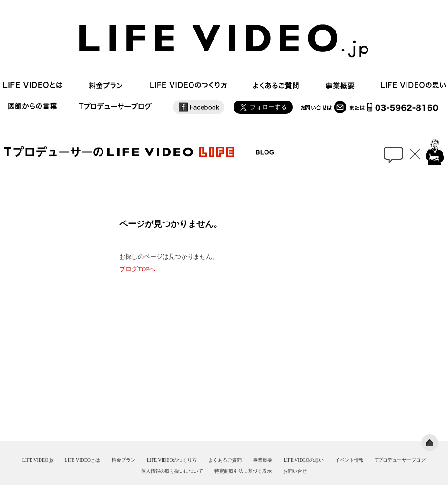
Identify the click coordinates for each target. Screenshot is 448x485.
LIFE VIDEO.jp (38, 460)
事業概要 (263, 460)
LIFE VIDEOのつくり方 (172, 460)
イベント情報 (349, 460)
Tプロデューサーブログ (400, 460)
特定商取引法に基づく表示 (243, 471)
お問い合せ (295, 471)
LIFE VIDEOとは (83, 460)
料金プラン (123, 460)
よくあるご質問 (225, 460)
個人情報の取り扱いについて (172, 471)
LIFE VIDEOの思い (304, 460)
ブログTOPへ (137, 269)
